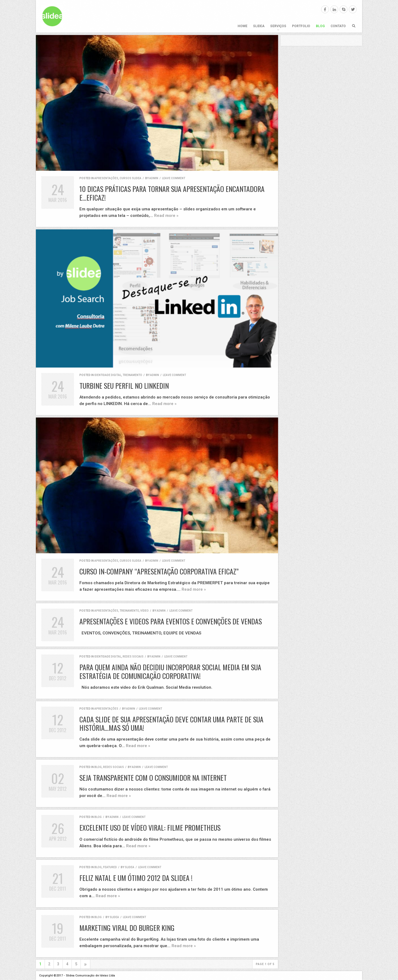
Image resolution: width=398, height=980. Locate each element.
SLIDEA (259, 26)
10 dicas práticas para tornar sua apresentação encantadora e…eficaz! (172, 193)
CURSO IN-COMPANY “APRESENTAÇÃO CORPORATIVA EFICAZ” (159, 571)
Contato (338, 26)
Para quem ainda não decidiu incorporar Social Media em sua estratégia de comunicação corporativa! (170, 671)
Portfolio (301, 26)
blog (98, 767)
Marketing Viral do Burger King (127, 928)
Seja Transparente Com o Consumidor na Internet (153, 778)
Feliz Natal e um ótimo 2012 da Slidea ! (136, 878)
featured (110, 867)
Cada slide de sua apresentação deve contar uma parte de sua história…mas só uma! (171, 723)
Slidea (130, 867)
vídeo (144, 611)
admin (154, 178)
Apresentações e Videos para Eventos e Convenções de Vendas (171, 621)
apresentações (106, 178)
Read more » (166, 216)
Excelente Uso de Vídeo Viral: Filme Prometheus (150, 828)
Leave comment (174, 178)
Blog (320, 26)
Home (242, 26)
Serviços (278, 26)
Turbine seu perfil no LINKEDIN (124, 386)
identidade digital (108, 375)
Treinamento (132, 375)
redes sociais (133, 657)
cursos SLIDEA (130, 178)
